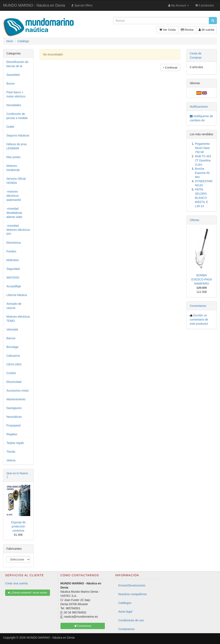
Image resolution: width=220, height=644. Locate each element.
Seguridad (13, 269)
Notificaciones (199, 107)
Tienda (11, 452)
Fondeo (11, 251)
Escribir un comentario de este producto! (199, 320)
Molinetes (13, 260)
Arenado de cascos (14, 306)
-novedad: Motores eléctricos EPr (18, 230)
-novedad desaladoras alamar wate (14, 213)
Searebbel (13, 75)
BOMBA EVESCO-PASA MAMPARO (202, 279)
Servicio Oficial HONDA (16, 181)
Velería (11, 460)
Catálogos (125, 603)
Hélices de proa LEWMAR (16, 146)
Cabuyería (13, 356)
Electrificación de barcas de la (17, 64)
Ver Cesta (167, 30)
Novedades (14, 105)
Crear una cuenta (16, 583)
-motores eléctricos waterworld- (14, 196)
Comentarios (198, 306)
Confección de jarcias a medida (17, 116)
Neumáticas (14, 417)
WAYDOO (13, 278)
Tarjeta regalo (15, 443)
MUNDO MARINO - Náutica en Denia (34, 5)
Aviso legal (125, 612)
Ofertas (195, 220)
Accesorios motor (18, 391)
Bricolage (12, 347)
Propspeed (13, 425)
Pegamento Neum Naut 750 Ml (202, 148)
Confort (11, 373)
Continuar (170, 68)
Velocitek (12, 329)
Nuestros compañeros (132, 594)
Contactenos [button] (83, 626)
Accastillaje (14, 286)
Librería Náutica (17, 295)
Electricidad (14, 382)
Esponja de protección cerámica (18, 526)
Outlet (10, 127)
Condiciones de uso (131, 620)
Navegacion (14, 408)
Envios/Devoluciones (132, 585)
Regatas (12, 434)
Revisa (187, 30)
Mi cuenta (206, 30)
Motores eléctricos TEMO (18, 319)
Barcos (11, 338)
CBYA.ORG (14, 364)
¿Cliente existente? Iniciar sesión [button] (27, 593)
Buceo (11, 84)
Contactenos (126, 629)
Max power (13, 157)
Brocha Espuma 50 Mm (202, 173)
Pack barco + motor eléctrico (16, 94)
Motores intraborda (13, 168)
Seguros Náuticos (18, 135)
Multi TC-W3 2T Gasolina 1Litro (203, 160)
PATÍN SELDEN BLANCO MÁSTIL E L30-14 (201, 198)
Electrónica (14, 243)
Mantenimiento (16, 399)
